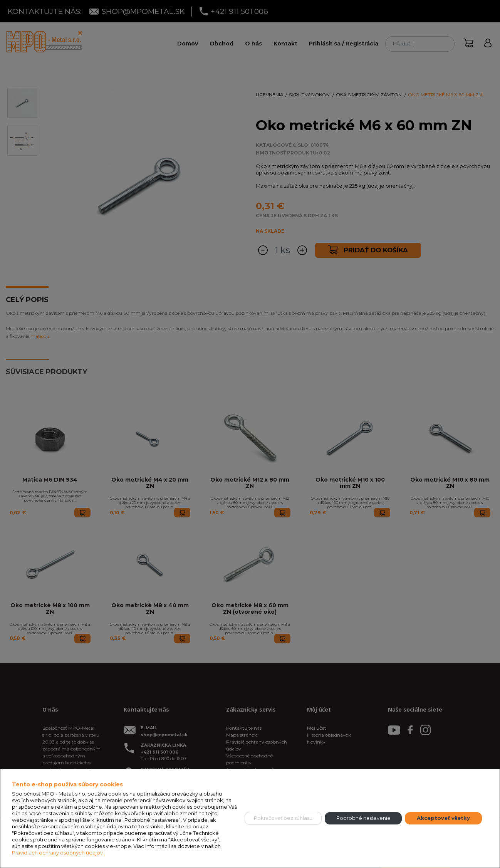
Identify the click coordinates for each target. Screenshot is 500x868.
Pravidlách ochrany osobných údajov (57, 853)
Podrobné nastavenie (363, 818)
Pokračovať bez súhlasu (283, 818)
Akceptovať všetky (443, 818)
